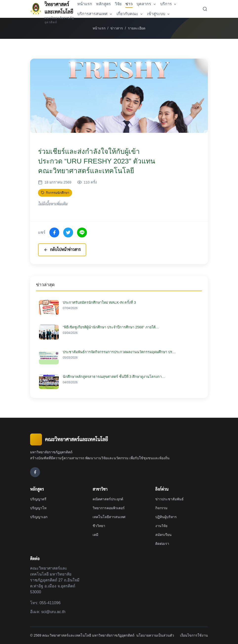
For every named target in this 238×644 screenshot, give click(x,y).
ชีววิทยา (99, 526)
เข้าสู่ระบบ (159, 14)
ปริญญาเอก (39, 517)
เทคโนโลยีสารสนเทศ (109, 517)
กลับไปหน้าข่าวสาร (63, 250)
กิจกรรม (161, 508)
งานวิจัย (161, 526)
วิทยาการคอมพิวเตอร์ (109, 508)
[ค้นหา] (205, 9)
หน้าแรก (99, 28)
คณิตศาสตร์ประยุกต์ (108, 499)
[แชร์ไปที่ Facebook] (54, 232)
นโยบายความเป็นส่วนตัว (155, 635)
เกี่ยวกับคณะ (130, 14)
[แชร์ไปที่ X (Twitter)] (68, 232)
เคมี (95, 535)
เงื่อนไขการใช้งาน (194, 635)
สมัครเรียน (163, 535)
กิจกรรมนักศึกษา (55, 193)
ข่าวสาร (117, 28)
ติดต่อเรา (162, 544)
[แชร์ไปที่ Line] (82, 232)
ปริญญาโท (38, 508)
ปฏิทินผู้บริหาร (166, 517)
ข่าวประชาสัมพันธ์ (169, 499)
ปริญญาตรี (38, 499)
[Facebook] (35, 472)
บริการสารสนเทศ (95, 14)
